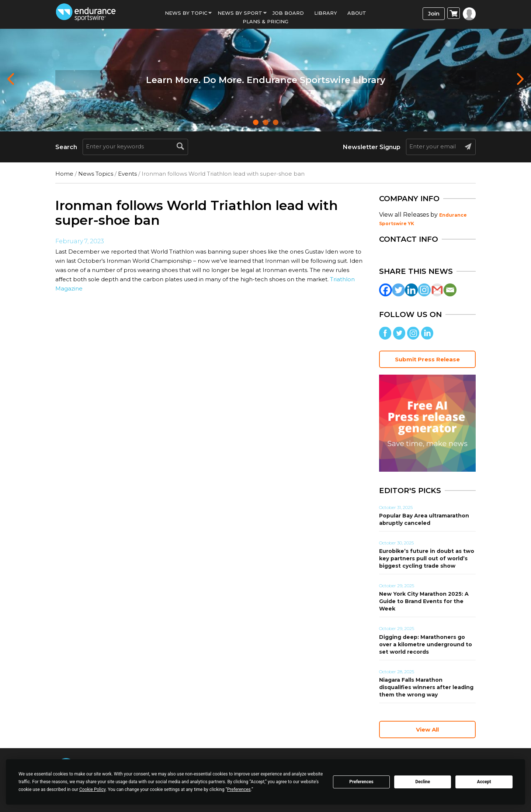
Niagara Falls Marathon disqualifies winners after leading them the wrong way (426, 687)
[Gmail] (437, 290)
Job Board (288, 13)
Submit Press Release (427, 359)
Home (64, 174)
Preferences (361, 782)
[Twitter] (398, 290)
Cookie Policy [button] (92, 789)
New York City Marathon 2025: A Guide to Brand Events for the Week (424, 601)
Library (326, 13)
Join (434, 13)
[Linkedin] (411, 290)
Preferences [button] (239, 789)
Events (127, 174)
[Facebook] (386, 290)
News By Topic (186, 13)
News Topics (96, 174)
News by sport (240, 13)
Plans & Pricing (265, 21)
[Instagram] (424, 290)
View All (427, 730)
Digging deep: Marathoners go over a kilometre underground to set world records (426, 644)
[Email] (450, 290)
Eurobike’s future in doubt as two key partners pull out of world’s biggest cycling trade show (427, 558)
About (357, 13)
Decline (423, 782)
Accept (484, 782)
